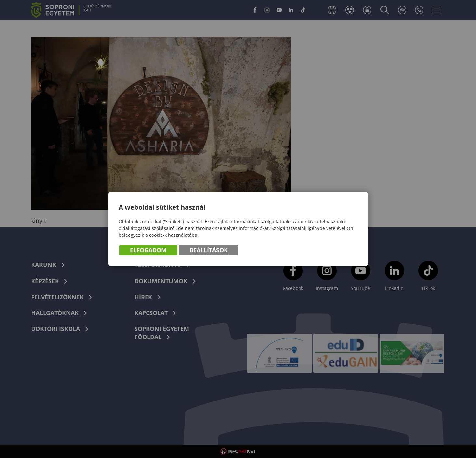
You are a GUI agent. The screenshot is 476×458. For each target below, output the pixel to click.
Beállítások (209, 250)
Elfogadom (148, 250)
